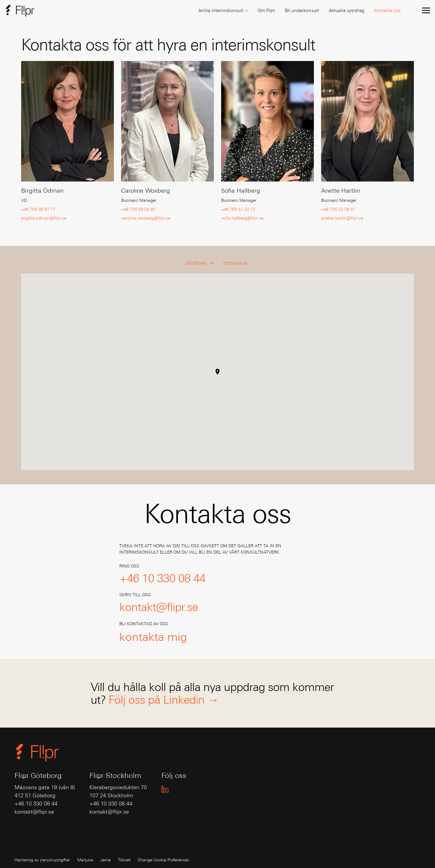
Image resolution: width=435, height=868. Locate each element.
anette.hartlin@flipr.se (342, 218)
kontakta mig (153, 637)
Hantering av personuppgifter (42, 860)
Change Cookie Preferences (163, 860)
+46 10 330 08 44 (36, 804)
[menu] (426, 10)
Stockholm (235, 263)
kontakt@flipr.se (34, 812)
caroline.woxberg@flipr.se (146, 218)
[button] (223, 11)
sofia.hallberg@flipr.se (242, 218)
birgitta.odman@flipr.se (44, 218)
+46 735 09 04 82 (138, 209)
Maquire (85, 860)
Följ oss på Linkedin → (164, 699)
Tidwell (124, 860)
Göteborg (200, 263)
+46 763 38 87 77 (38, 209)
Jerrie (105, 860)
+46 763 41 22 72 (238, 209)
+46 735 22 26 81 (338, 209)
